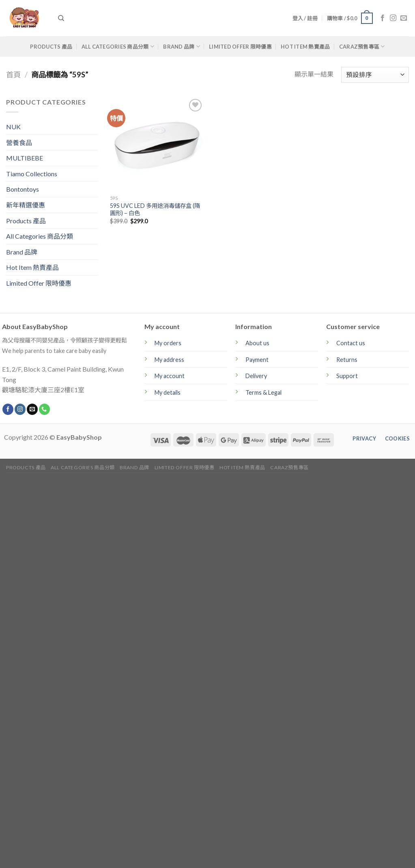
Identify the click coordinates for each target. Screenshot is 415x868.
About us (257, 343)
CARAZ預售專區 (362, 46)
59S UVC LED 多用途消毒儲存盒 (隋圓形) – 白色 (155, 210)
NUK (13, 127)
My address (169, 360)
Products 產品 (51, 47)
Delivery (256, 376)
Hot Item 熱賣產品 (305, 47)
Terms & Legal (263, 392)
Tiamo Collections (32, 174)
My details (168, 392)
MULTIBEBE (25, 158)
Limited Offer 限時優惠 (240, 47)
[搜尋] (61, 18)
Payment (257, 360)
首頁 (13, 75)
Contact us (351, 343)
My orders (168, 343)
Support (347, 376)
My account (170, 376)
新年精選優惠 (26, 205)
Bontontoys (23, 189)
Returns (347, 360)
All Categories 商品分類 (118, 46)
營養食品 (19, 142)
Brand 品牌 (182, 46)
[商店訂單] (375, 75)
